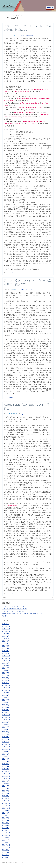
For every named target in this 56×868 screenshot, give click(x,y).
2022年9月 (6, 722)
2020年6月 (6, 788)
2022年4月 (6, 734)
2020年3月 (6, 796)
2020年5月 (6, 791)
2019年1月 (6, 830)
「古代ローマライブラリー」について (14, 606)
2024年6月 (6, 671)
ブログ (11, 273)
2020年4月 (6, 793)
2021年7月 (6, 757)
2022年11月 (6, 717)
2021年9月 (6, 752)
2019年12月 (6, 803)
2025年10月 (6, 631)
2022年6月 (6, 730)
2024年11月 (6, 658)
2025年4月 (6, 646)
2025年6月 (6, 641)
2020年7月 (6, 786)
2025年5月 (6, 644)
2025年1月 (6, 653)
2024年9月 (6, 663)
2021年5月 (6, 761)
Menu (50, 8)
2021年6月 (6, 759)
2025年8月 (6, 636)
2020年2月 (6, 798)
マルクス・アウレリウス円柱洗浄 (13, 611)
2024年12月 (6, 656)
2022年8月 (6, 725)
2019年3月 (6, 825)
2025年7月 (6, 639)
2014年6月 (6, 852)
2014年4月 (6, 857)
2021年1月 (6, 771)
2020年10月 (6, 779)
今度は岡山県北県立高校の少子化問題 (14, 609)
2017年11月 (6, 845)
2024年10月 (6, 661)
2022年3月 (6, 737)
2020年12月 (6, 774)
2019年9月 (6, 811)
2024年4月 (6, 675)
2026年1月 (6, 624)
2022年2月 (6, 739)
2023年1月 (6, 712)
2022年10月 (6, 720)
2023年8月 (6, 695)
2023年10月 (6, 690)
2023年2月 (6, 710)
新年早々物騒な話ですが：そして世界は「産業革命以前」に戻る (23, 614)
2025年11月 (6, 629)
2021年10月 (6, 749)
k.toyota (23, 35)
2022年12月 (6, 715)
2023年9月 (6, 693)
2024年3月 (6, 678)
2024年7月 (6, 668)
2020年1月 (6, 801)
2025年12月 (6, 626)
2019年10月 (6, 808)
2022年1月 (6, 742)
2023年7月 (6, 698)
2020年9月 (6, 781)
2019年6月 (6, 818)
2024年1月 (6, 683)
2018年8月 (6, 838)
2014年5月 (6, 855)
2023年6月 (6, 700)
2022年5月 (6, 732)
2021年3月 (6, 766)
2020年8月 (6, 784)
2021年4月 (6, 764)
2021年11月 (6, 747)
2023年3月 (6, 707)
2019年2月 (6, 828)
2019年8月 (6, 813)
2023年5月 (6, 703)
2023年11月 (6, 688)
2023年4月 (6, 705)
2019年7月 (6, 816)
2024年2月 (6, 680)
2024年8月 (6, 666)
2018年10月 (6, 835)
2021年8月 (6, 754)
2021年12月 (6, 744)
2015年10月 (6, 848)
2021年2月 (6, 769)
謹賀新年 (5, 616)
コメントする (30, 35)
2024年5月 (6, 673)
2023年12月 (6, 685)
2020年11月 (6, 776)
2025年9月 (6, 634)
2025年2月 (6, 651)
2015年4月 (6, 850)
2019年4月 (6, 823)
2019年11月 (6, 806)
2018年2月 (6, 843)
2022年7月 (6, 727)
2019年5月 (6, 820)
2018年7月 (6, 840)
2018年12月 (6, 833)
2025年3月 (6, 648)
